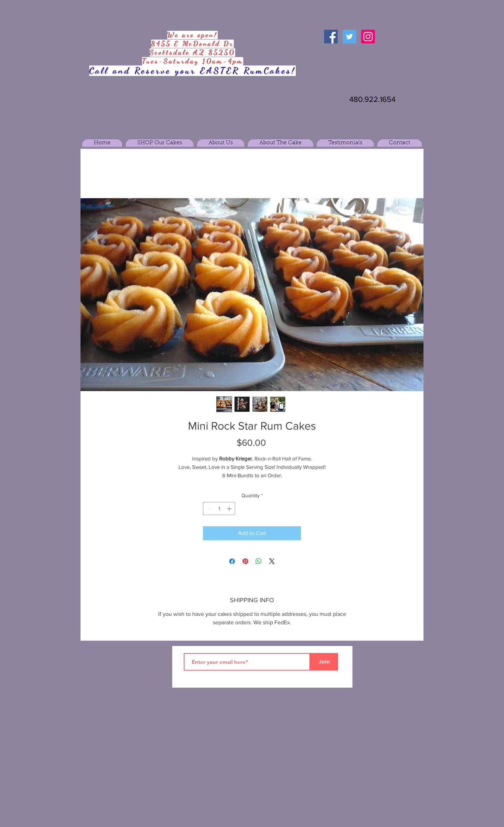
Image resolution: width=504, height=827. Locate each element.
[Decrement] (208, 509)
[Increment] (230, 509)
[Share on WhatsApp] (259, 561)
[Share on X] (272, 561)
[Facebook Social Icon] (331, 37)
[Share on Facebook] (232, 561)
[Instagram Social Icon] (368, 37)
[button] (160, 143)
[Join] (324, 662)
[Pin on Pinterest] (245, 561)
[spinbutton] (219, 509)
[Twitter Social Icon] (349, 37)
